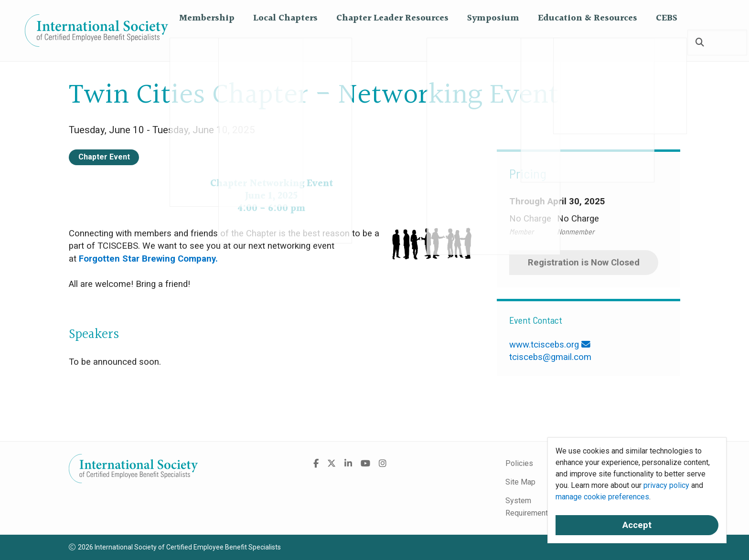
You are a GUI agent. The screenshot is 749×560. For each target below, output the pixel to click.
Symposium (493, 43)
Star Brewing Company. (171, 259)
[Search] (700, 43)
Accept (637, 525)
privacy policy (666, 485)
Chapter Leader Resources (392, 43)
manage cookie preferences (602, 497)
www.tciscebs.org (544, 345)
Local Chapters (285, 43)
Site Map (520, 482)
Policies (519, 463)
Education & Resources (588, 43)
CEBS (667, 43)
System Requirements (529, 507)
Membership (207, 43)
